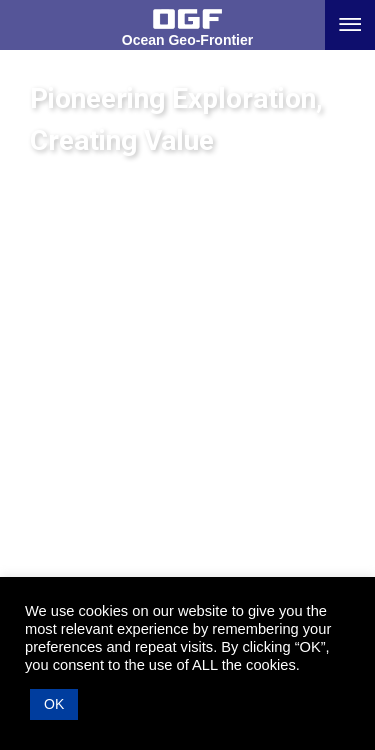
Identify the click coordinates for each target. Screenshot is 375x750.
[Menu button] (350, 25)
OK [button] (54, 704)
